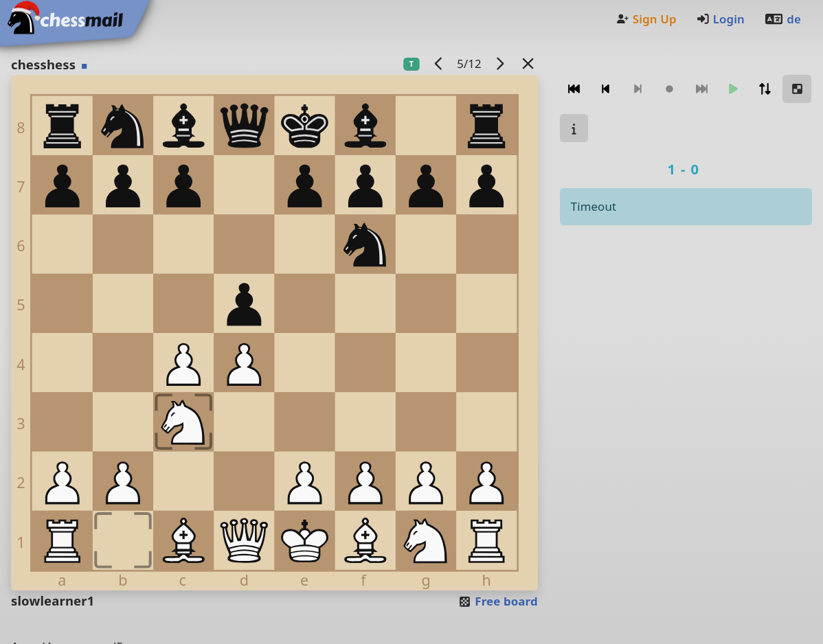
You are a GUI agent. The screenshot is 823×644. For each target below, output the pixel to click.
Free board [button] (498, 601)
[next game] (499, 64)
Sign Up (646, 19)
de (782, 19)
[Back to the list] (528, 64)
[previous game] (438, 64)
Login (720, 19)
